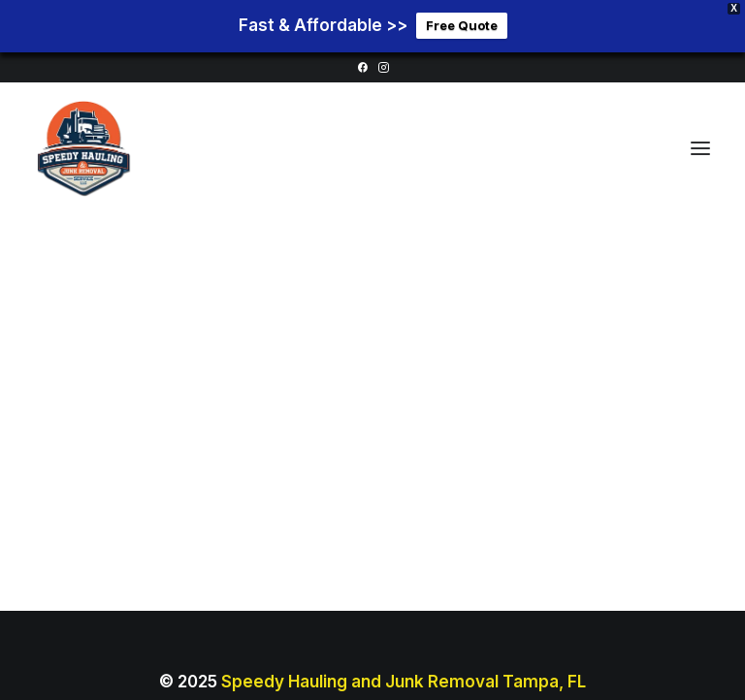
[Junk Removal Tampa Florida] (83, 144)
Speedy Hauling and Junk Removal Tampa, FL (404, 677)
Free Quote (462, 23)
